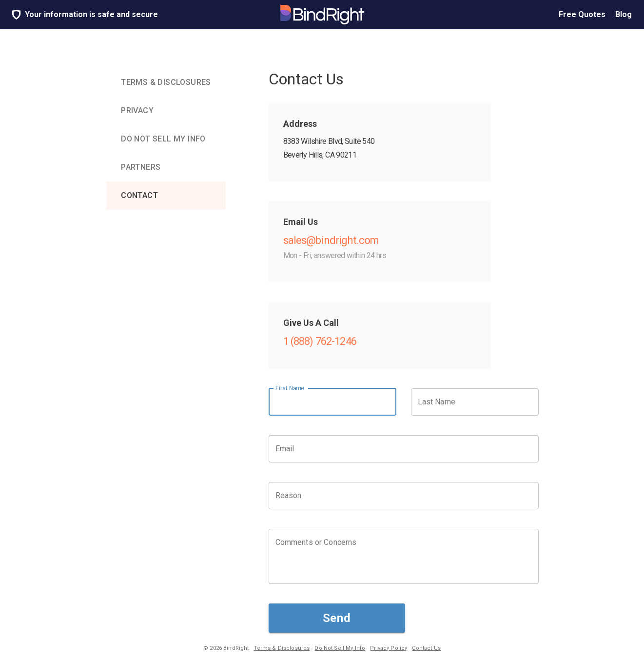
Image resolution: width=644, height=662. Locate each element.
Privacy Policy (389, 648)
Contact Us (426, 648)
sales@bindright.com (331, 240)
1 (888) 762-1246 (320, 341)
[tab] (166, 82)
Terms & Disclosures (282, 648)
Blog (624, 15)
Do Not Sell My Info (340, 648)
